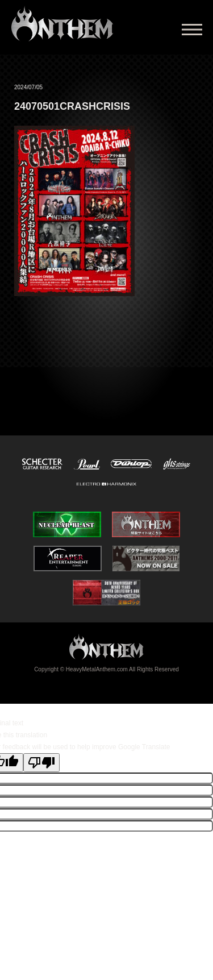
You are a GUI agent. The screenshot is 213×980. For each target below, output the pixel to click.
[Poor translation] (41, 763)
